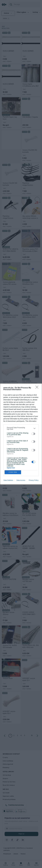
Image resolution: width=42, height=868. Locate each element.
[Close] (38, 388)
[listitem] (21, 428)
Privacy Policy (34, 480)
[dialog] (21, 434)
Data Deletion (8, 480)
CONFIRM (13, 472)
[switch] (33, 434)
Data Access (21, 480)
